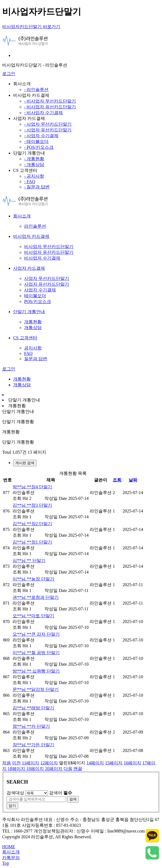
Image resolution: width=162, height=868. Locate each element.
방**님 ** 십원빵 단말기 (36, 671)
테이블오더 (35, 296)
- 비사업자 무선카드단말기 (50, 101)
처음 (7, 763)
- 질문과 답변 (37, 187)
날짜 (133, 480)
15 (114, 763)
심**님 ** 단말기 (29, 560)
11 (31, 763)
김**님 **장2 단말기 (32, 524)
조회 (117, 480)
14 (95, 763)
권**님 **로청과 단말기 (36, 597)
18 (16, 769)
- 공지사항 (34, 176)
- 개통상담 (34, 165)
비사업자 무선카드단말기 (49, 246)
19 (35, 769)
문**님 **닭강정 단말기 (36, 689)
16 (132, 763)
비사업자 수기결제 (42, 258)
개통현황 (33, 322)
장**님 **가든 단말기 (33, 745)
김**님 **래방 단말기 (33, 708)
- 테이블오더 (36, 141)
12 (49, 763)
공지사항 (33, 348)
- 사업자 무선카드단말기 (48, 124)
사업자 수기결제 (40, 290)
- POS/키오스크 (39, 147)
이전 (16, 763)
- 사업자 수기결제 (41, 136)
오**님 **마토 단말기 (33, 616)
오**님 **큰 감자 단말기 (36, 634)
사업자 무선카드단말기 (47, 278)
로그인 (9, 74)
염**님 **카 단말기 (31, 726)
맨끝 (78, 769)
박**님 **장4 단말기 (32, 487)
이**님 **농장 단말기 (33, 579)
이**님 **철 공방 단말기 (36, 653)
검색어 (61, 793)
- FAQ (30, 182)
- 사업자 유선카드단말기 (48, 130)
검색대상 (15, 793)
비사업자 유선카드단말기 (49, 252)
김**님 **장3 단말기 (32, 505)
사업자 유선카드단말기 (47, 284)
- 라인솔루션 (36, 89)
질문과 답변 (36, 359)
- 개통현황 (34, 159)
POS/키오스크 (38, 301)
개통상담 (33, 328)
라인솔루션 (35, 226)
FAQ (28, 353)
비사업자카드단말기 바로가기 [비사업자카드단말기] (31, 27)
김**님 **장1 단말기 (32, 542)
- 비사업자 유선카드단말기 (50, 107)
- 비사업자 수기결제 (43, 113)
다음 (68, 769)
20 (54, 769)
